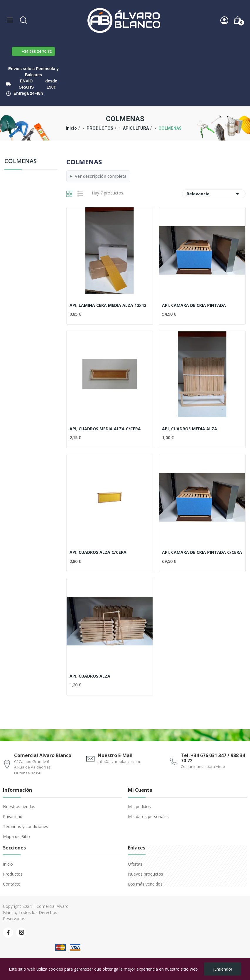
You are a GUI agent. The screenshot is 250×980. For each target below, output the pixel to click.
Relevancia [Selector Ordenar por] (214, 194)
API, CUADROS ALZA (90, 676)
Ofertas (135, 864)
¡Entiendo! (223, 969)
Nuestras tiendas (19, 806)
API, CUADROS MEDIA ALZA (190, 429)
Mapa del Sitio (16, 836)
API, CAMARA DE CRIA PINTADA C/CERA (202, 552)
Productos (13, 874)
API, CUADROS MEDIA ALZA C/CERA (105, 429)
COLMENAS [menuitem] (21, 161)
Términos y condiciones (26, 826)
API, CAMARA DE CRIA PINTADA (194, 305)
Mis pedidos (139, 806)
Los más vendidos (145, 884)
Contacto (12, 884)
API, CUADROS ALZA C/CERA (98, 552)
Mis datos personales (148, 816)
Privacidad (13, 816)
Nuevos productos (146, 874)
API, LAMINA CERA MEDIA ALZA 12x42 (108, 305)
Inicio (8, 864)
